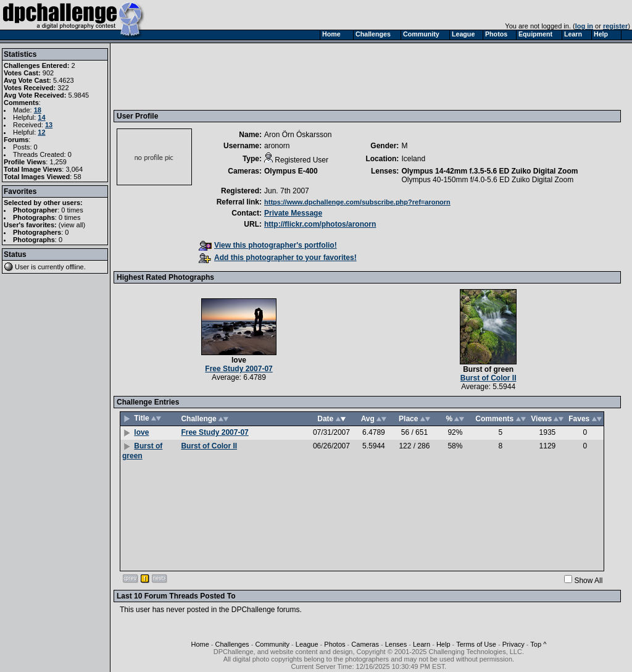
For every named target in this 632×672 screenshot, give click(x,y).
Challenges (232, 644)
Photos (335, 644)
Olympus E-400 (291, 171)
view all (72, 225)
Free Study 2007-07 (239, 369)
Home (200, 644)
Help (443, 644)
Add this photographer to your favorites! (278, 258)
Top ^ (538, 644)
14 (41, 117)
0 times (72, 210)
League (307, 644)
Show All (588, 581)
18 (38, 110)
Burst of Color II (489, 378)
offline (75, 267)
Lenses (396, 644)
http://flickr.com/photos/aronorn (320, 224)
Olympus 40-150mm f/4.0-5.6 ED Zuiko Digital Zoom (487, 180)
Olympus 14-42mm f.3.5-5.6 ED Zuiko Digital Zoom (489, 171)
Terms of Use (476, 644)
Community (272, 644)
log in (584, 26)
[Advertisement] (341, 76)
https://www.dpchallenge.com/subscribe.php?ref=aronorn (357, 202)
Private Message (293, 213)
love (239, 360)
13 (49, 125)
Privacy (513, 644)
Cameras (365, 644)
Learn (422, 644)
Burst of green (488, 369)
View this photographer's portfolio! (268, 245)
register (615, 26)
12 (41, 132)
